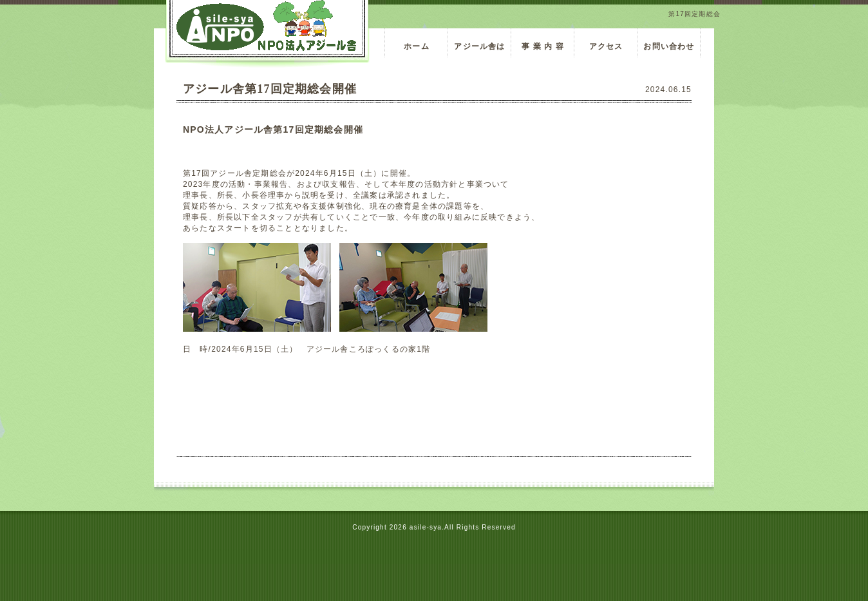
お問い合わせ (669, 46)
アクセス (606, 46)
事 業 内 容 (547, 46)
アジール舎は (479, 46)
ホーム (417, 46)
